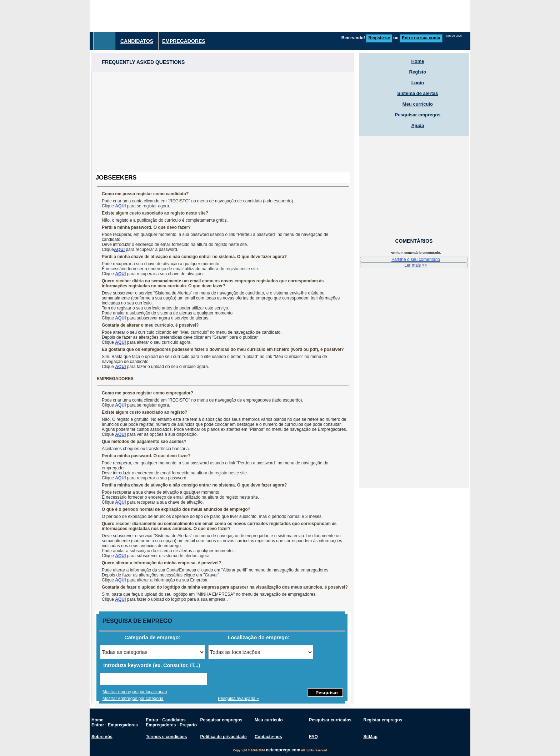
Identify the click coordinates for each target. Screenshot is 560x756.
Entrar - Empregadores (115, 725)
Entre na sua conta (421, 38)
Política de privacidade (224, 737)
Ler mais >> (416, 265)
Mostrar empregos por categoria (133, 699)
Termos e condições (166, 737)
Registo (418, 72)
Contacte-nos (268, 737)
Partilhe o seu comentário (416, 259)
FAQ (313, 737)
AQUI (120, 206)
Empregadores (184, 41)
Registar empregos (383, 720)
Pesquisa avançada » (238, 699)
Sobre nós (102, 737)
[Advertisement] (340, 16)
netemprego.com (283, 750)
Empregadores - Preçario (171, 725)
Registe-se (379, 38)
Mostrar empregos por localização (135, 692)
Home (417, 61)
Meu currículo (418, 104)
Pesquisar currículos (330, 720)
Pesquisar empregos (417, 115)
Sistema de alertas (417, 93)
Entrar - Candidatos (166, 720)
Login (418, 83)
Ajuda (417, 125)
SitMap (370, 737)
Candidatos (137, 41)
